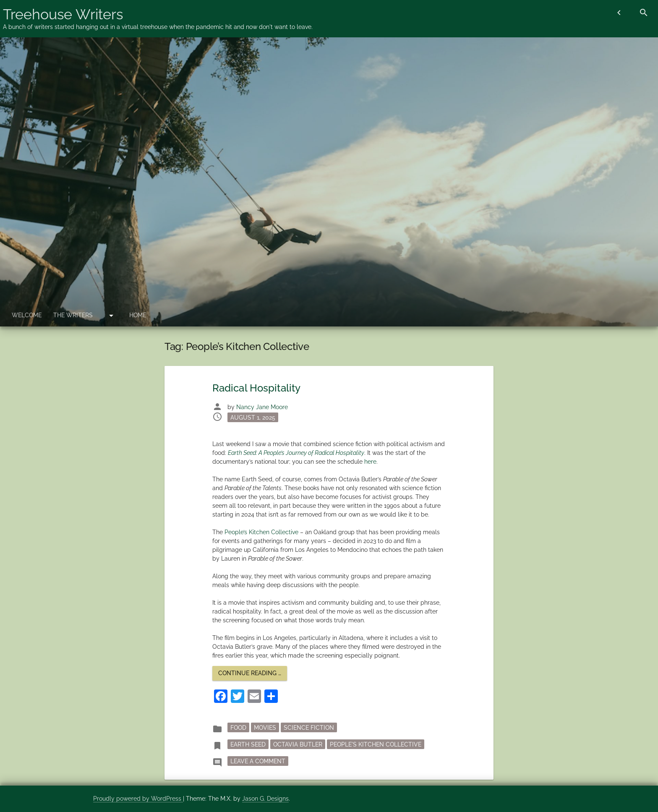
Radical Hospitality (256, 388)
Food (238, 727)
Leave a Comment (259, 760)
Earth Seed (248, 744)
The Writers (73, 315)
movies (265, 727)
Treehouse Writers (63, 14)
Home (138, 315)
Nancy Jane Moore (262, 407)
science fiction (309, 727)
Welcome (27, 315)
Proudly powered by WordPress (138, 799)
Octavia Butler (298, 744)
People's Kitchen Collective (376, 744)
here (370, 462)
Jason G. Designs (265, 799)
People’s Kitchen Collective (261, 532)
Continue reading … (253, 675)
